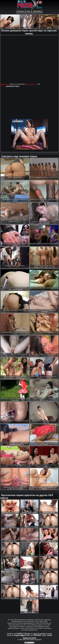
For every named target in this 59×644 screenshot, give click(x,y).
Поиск (28, 11)
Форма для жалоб (29, 638)
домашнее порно (13, 86)
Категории (21, 11)
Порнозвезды (37, 11)
